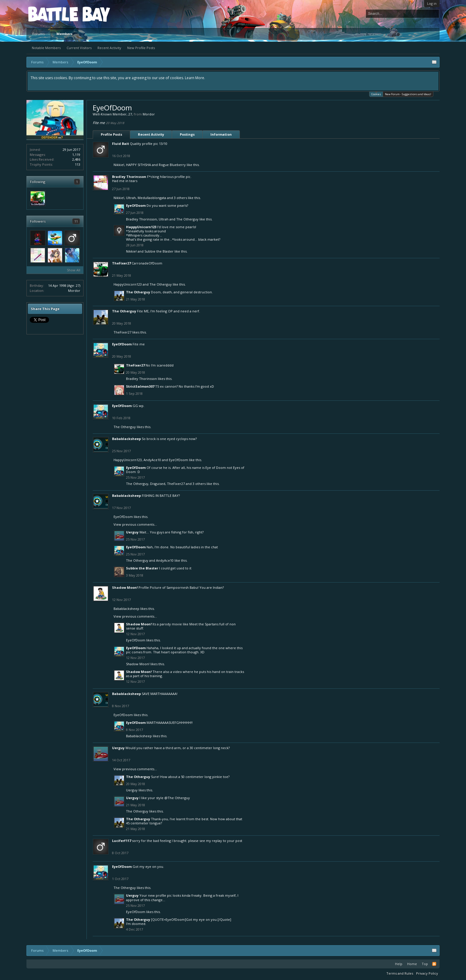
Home (412, 964)
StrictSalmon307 (140, 386)
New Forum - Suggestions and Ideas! (408, 94)
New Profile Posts (141, 48)
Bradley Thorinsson (129, 177)
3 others (180, 198)
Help (399, 964)
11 (76, 221)
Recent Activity (109, 48)
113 (78, 164)
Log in (432, 3)
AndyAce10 (152, 460)
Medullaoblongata (152, 198)
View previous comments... (135, 524)
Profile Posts (111, 134)
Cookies (376, 94)
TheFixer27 (121, 263)
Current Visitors (79, 48)
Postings (187, 134)
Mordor (74, 291)
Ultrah (131, 198)
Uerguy (132, 532)
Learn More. (195, 78)
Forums (38, 34)
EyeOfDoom (136, 205)
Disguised (158, 484)
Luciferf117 (122, 841)
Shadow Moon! (125, 587)
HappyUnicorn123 (141, 227)
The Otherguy (187, 219)
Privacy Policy (427, 973)
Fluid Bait (121, 144)
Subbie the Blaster (159, 251)
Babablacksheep (126, 439)
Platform (50, 14)
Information (221, 134)
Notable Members (46, 48)
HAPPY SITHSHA (138, 165)
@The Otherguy (177, 798)
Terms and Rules (400, 973)
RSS (434, 964)
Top (425, 964)
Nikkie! (119, 165)
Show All (74, 270)
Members (64, 34)
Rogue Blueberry (172, 165)
